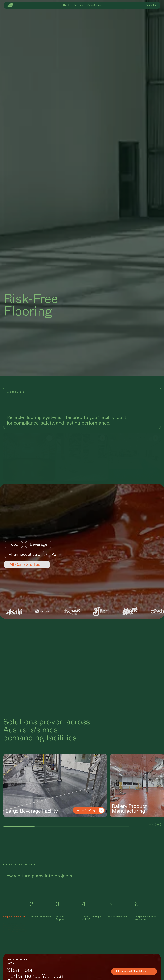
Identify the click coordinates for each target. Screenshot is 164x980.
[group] (55, 786)
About (66, 5)
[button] (150, 825)
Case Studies (94, 5)
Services (78, 5)
